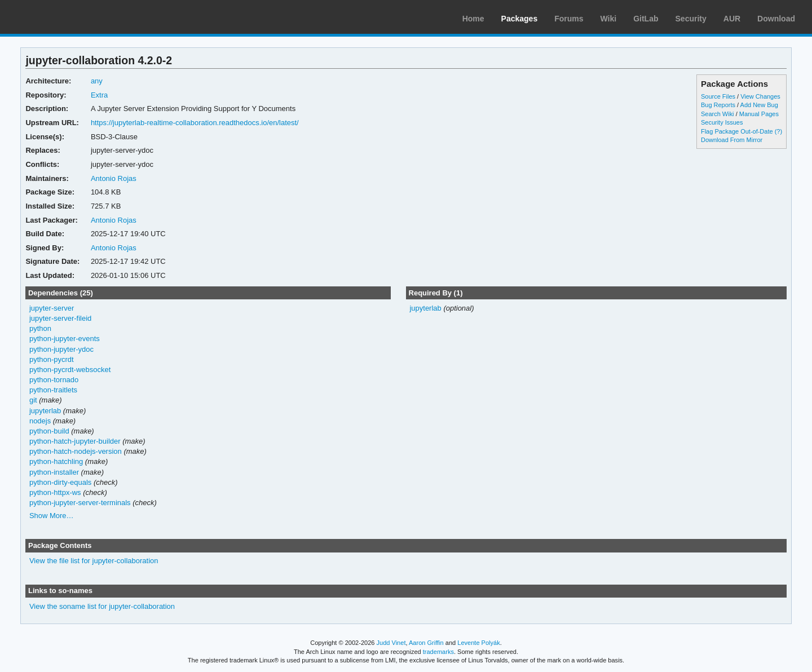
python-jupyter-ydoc (61, 349)
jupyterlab (45, 411)
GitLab (646, 19)
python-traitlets (53, 390)
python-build (49, 431)
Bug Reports (718, 105)
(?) (778, 131)
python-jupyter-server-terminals (80, 503)
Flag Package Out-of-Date (737, 131)
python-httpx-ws (55, 492)
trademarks (438, 652)
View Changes (760, 96)
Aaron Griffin (426, 643)
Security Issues (722, 122)
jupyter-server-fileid (60, 318)
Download (776, 19)
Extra (99, 95)
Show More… (52, 516)
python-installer (54, 472)
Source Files (718, 96)
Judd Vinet (391, 643)
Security (691, 19)
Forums (569, 19)
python (40, 328)
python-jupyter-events (65, 339)
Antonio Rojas (114, 178)
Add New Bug (759, 105)
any (97, 81)
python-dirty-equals (60, 482)
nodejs (40, 421)
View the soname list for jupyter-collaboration (102, 606)
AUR (732, 19)
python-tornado (54, 380)
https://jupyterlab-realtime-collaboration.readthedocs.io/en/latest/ (195, 123)
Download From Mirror (732, 140)
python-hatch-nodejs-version (76, 451)
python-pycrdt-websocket (70, 370)
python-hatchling (56, 461)
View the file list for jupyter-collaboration (94, 561)
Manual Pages (759, 114)
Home (473, 19)
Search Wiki (718, 114)
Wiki (609, 19)
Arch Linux (62, 17)
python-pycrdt (52, 359)
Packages (520, 19)
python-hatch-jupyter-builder (75, 441)
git (33, 400)
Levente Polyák (478, 643)
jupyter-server (52, 308)
